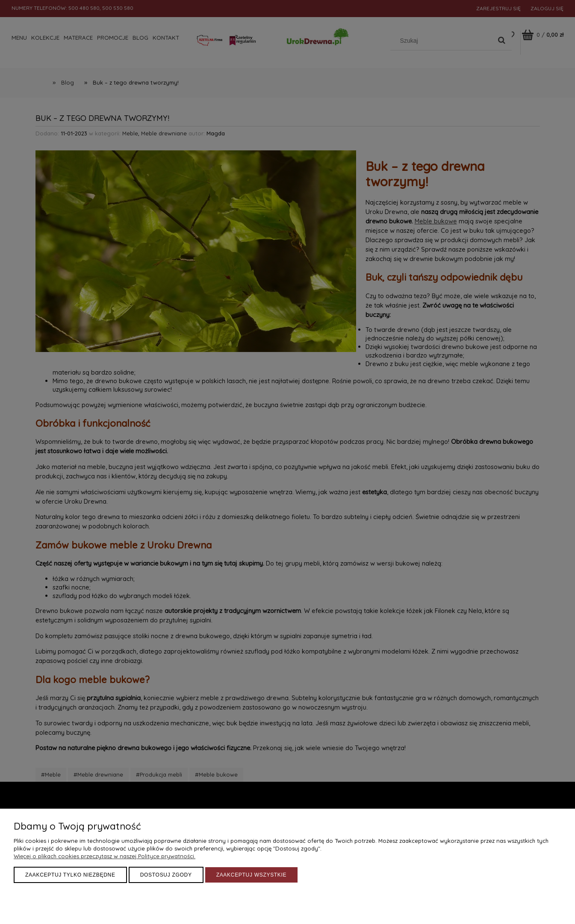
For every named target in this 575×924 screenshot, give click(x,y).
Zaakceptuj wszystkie (252, 875)
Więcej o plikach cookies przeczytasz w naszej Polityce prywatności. (105, 856)
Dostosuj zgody (166, 875)
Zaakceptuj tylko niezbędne (70, 875)
